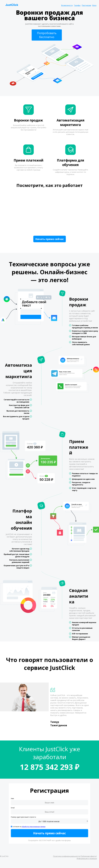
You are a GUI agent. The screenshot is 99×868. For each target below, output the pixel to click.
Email (13, 808)
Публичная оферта (88, 856)
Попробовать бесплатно (47, 35)
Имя (12, 798)
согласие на (29, 827)
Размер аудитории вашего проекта (23, 817)
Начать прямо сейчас (50, 239)
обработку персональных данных (34, 827)
